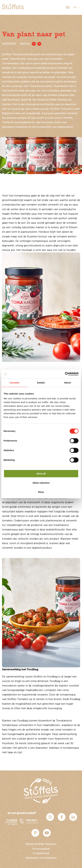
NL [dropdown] (75, 7)
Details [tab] (41, 383)
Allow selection (41, 483)
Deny (41, 492)
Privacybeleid (41, 849)
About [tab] (68, 383)
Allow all (41, 474)
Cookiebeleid (41, 853)
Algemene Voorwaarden (41, 858)
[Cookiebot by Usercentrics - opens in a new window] (65, 374)
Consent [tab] (15, 383)
